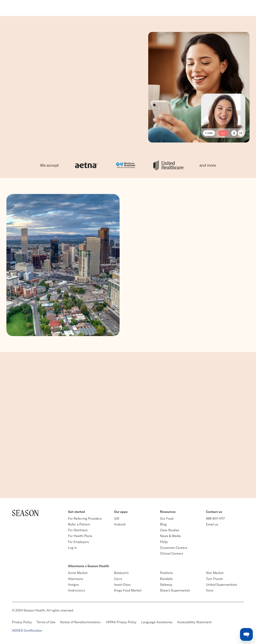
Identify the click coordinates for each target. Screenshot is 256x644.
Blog (163, 524)
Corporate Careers (174, 548)
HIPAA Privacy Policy (121, 622)
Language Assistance (157, 622)
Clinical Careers (171, 553)
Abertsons (75, 579)
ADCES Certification (27, 630)
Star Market (215, 573)
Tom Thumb (214, 579)
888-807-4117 (215, 518)
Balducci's (121, 573)
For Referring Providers (85, 518)
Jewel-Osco (122, 585)
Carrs (118, 579)
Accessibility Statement (194, 622)
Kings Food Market (128, 590)
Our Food (167, 518)
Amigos (73, 585)
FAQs (164, 542)
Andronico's (76, 590)
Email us (212, 524)
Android (120, 524)
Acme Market (78, 573)
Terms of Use (46, 622)
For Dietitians (78, 530)
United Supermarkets (221, 585)
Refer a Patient (79, 524)
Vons (210, 590)
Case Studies (170, 530)
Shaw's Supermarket (175, 590)
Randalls (166, 579)
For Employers (78, 542)
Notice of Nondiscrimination (81, 622)
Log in (72, 548)
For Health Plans (80, 536)
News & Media (170, 536)
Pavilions (166, 573)
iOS (117, 518)
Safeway (166, 585)
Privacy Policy (22, 622)
